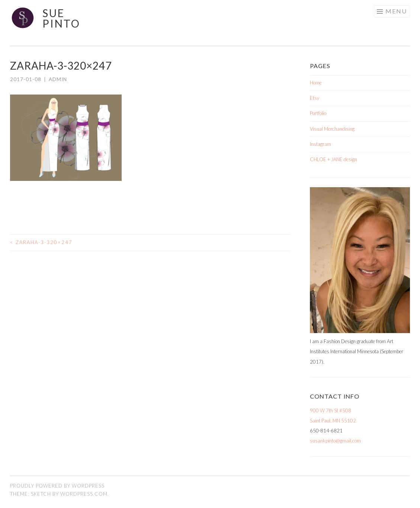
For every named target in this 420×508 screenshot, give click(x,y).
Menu (396, 11)
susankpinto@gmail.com (335, 441)
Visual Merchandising (332, 129)
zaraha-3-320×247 (41, 242)
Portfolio (318, 113)
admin (58, 79)
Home (316, 83)
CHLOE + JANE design (334, 159)
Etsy (315, 98)
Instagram (320, 144)
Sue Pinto (61, 18)
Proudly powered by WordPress (57, 486)
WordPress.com (84, 494)
